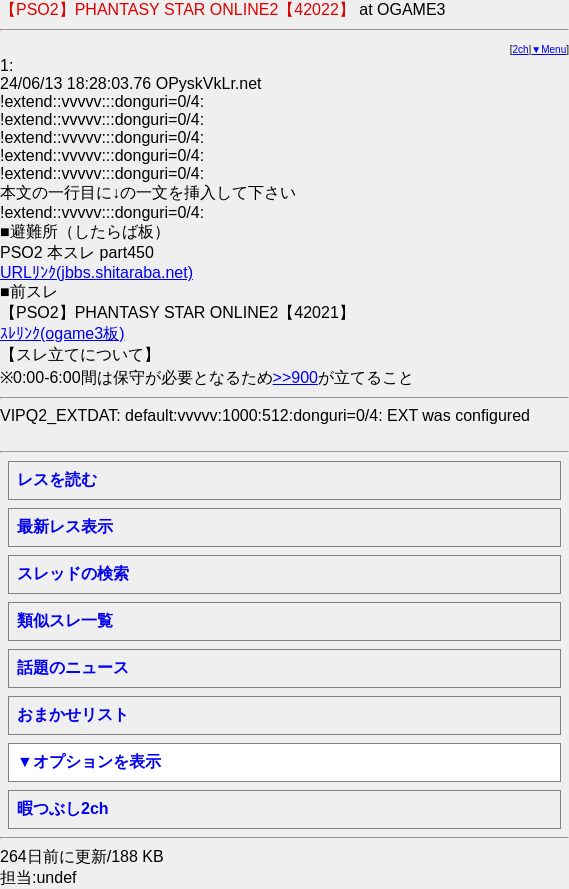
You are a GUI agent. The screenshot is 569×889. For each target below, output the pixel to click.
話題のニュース (73, 667)
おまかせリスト (73, 714)
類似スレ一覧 (65, 620)
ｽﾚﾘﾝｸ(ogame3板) (62, 333)
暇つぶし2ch (63, 808)
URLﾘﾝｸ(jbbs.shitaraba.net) (96, 272)
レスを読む (57, 479)
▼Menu (548, 49)
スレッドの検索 (73, 573)
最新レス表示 (65, 526)
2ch (521, 49)
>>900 (295, 377)
